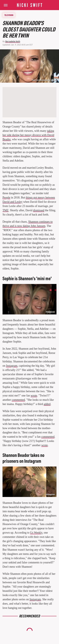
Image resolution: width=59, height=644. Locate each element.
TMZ (6, 210)
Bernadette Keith (13, 41)
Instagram (50, 312)
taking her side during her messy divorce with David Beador (28, 135)
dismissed (39, 210)
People (6, 198)
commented (18, 400)
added (47, 404)
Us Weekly (36, 533)
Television (9, 15)
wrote (34, 396)
